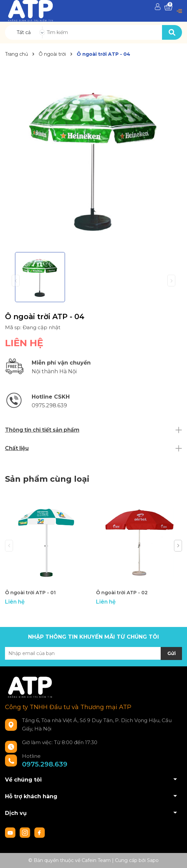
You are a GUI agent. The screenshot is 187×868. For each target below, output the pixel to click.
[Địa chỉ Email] (93, 653)
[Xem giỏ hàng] (168, 7)
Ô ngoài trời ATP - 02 (122, 593)
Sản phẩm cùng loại (47, 479)
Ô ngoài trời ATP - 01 (30, 593)
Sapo (153, 860)
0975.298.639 (45, 764)
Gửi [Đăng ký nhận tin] (171, 653)
